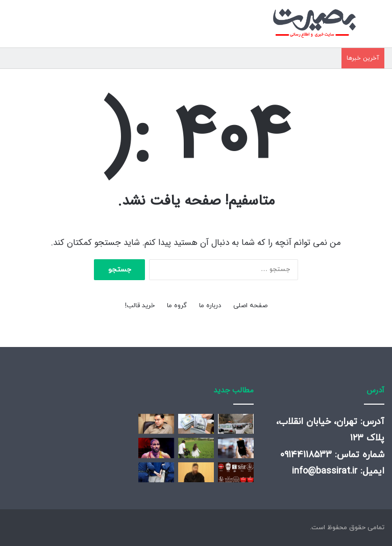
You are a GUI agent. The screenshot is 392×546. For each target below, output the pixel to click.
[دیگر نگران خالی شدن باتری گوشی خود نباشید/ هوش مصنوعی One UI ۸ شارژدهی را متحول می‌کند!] (236, 448)
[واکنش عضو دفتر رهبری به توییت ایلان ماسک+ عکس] (156, 424)
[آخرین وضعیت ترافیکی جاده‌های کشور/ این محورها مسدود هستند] (236, 424)
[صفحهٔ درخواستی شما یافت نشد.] (196, 448)
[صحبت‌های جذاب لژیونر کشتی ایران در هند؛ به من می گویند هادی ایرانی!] (156, 448)
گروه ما (177, 306)
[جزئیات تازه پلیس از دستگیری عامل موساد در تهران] (196, 472)
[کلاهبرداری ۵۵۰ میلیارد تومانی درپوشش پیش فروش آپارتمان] (156, 472)
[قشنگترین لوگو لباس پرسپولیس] (236, 472)
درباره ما (210, 306)
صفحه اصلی (250, 306)
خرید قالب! (140, 306)
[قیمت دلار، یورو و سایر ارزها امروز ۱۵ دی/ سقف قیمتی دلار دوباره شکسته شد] (196, 424)
